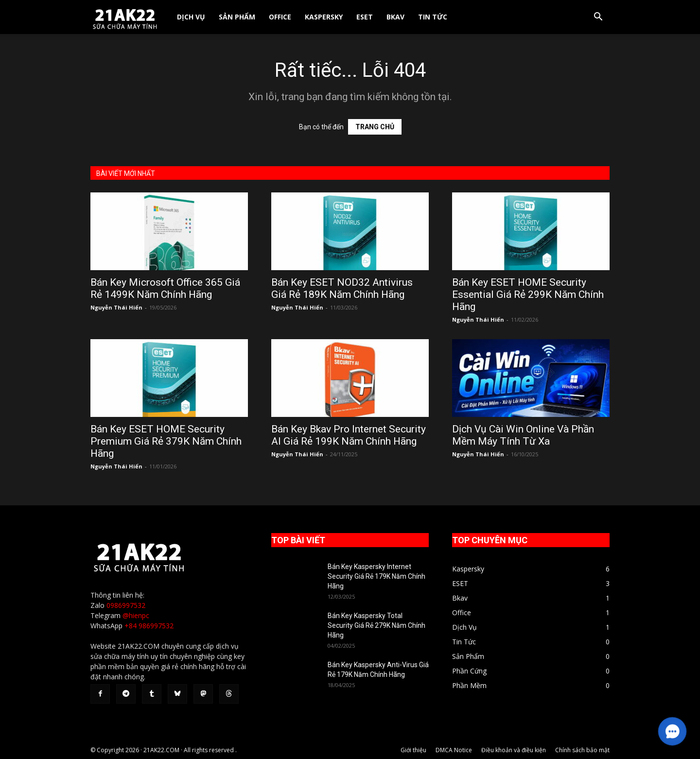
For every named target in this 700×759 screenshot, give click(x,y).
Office (280, 17)
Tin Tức (433, 17)
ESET (365, 17)
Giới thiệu (413, 750)
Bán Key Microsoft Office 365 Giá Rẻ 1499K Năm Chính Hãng (165, 288)
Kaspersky (324, 17)
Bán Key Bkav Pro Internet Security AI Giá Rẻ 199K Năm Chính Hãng (349, 435)
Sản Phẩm (237, 17)
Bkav (395, 17)
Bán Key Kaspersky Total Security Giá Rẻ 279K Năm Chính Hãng (376, 625)
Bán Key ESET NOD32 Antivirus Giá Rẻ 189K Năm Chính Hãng (342, 288)
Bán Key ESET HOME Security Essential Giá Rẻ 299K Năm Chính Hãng (528, 294)
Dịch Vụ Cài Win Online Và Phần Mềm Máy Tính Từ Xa (523, 435)
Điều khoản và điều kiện (514, 750)
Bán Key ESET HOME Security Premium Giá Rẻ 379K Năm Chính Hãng (166, 441)
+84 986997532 (149, 626)
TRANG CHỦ (375, 127)
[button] (598, 18)
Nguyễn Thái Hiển (116, 307)
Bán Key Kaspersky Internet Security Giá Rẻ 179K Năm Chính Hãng (376, 576)
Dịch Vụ (191, 17)
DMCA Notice (454, 750)
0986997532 (126, 605)
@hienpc (136, 615)
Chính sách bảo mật (582, 750)
